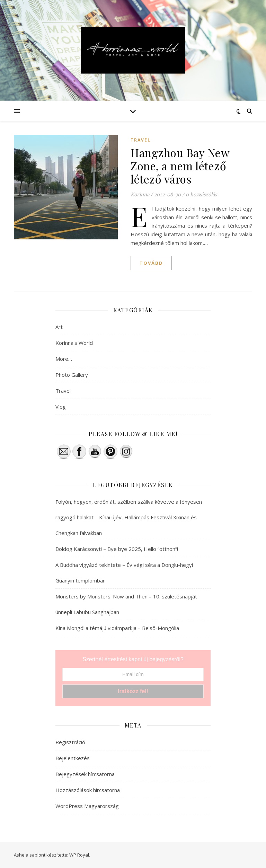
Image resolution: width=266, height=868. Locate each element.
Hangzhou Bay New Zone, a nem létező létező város (180, 166)
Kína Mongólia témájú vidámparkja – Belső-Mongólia (117, 628)
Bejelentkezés (73, 758)
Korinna (140, 194)
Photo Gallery (72, 375)
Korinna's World (74, 343)
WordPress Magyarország (87, 806)
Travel (141, 140)
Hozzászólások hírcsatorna (88, 790)
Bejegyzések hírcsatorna (85, 774)
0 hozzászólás (201, 194)
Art (59, 327)
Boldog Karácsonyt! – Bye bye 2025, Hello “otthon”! (117, 549)
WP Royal (79, 855)
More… (64, 359)
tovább (151, 263)
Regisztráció (70, 742)
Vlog (61, 407)
